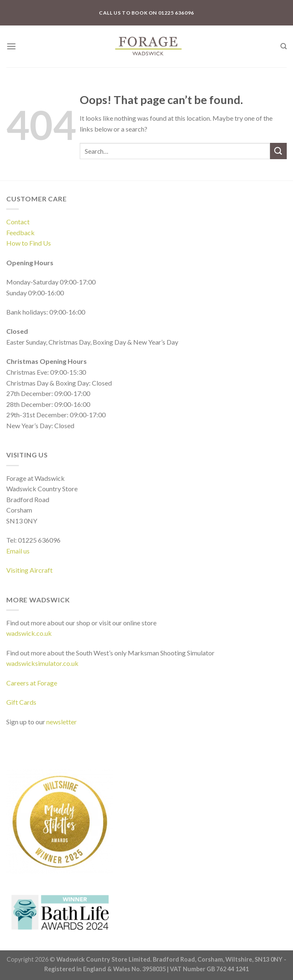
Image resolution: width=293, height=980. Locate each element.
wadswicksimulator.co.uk (42, 663)
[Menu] (11, 46)
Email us (18, 551)
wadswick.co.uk (29, 633)
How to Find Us (29, 243)
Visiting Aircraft (29, 570)
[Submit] (278, 151)
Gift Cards (21, 702)
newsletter (62, 722)
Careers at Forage (32, 683)
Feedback (20, 232)
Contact (18, 222)
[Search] (284, 46)
